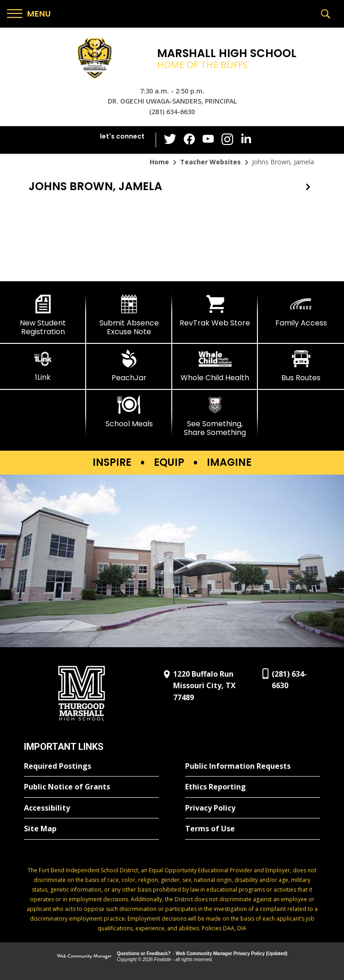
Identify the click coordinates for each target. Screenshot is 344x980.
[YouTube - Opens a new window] (208, 140)
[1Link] (43, 366)
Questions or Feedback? (144, 954)
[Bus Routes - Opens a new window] (301, 366)
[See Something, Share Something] (215, 416)
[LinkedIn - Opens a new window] (245, 139)
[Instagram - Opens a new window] (227, 140)
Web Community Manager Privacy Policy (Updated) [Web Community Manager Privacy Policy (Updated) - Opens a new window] (232, 954)
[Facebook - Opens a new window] (190, 140)
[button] (29, 14)
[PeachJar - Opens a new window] (129, 366)
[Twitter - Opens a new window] (171, 139)
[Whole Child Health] (215, 366)
